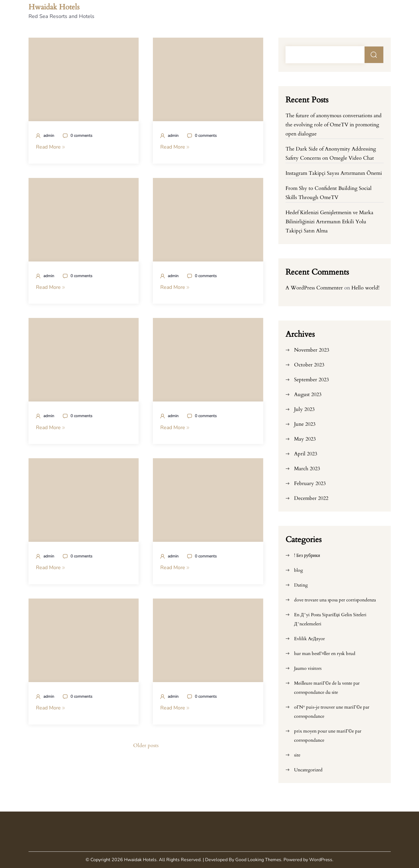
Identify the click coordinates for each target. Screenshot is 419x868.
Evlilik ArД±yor (309, 639)
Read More (51, 147)
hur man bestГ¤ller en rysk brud (325, 654)
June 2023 (305, 424)
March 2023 (307, 469)
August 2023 (308, 395)
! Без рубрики (307, 555)
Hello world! (365, 288)
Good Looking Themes (258, 860)
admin (49, 136)
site (297, 755)
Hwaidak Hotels (54, 7)
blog (298, 570)
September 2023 (311, 380)
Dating (301, 585)
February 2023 (310, 483)
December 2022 (311, 498)
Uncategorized (308, 770)
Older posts (146, 744)
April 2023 (306, 454)
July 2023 (304, 409)
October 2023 (309, 365)
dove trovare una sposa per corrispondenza (335, 600)
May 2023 (305, 439)
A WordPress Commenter (314, 288)
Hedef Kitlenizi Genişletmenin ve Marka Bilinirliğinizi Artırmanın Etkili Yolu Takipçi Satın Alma (329, 222)
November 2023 (312, 350)
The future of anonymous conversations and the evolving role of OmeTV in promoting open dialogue (334, 125)
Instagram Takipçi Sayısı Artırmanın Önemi (334, 173)
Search (374, 55)
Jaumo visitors (308, 668)
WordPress (321, 860)
